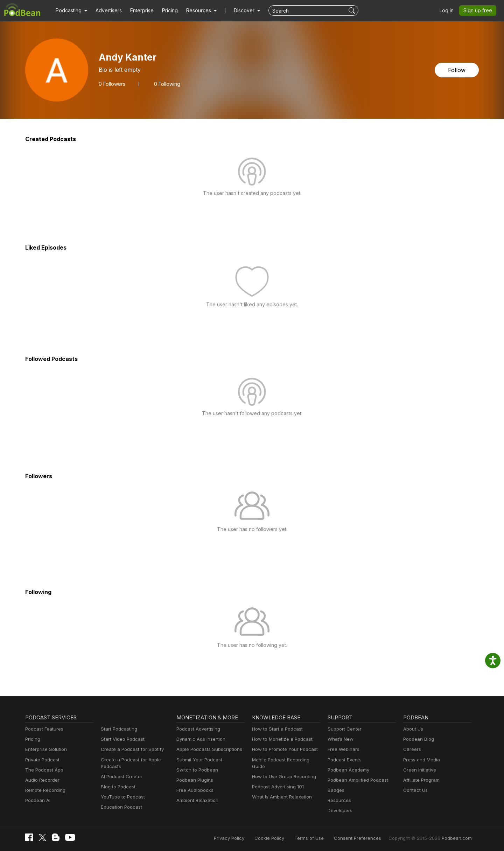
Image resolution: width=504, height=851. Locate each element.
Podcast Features (43, 729)
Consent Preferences (367, 838)
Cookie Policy (285, 838)
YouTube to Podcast (121, 797)
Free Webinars (343, 749)
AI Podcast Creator (120, 777)
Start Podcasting (118, 729)
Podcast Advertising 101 (277, 780)
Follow (457, 70)
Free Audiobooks (194, 790)
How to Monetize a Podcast (280, 739)
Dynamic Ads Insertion (199, 739)
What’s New (340, 739)
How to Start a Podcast (276, 729)
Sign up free (479, 11)
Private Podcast (41, 760)
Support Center (343, 729)
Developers (339, 811)
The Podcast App (43, 770)
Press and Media (421, 760)
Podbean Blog (418, 739)
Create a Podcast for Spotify (130, 749)
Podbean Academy (347, 770)
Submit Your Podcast (198, 760)
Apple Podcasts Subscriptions (207, 749)
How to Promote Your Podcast (283, 749)
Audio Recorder (41, 780)
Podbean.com (458, 838)
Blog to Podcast (117, 787)
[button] (71, 11)
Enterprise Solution (45, 749)
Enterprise (138, 11)
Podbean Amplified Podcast (356, 780)
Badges (335, 790)
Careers (411, 749)
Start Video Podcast (121, 739)
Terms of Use (322, 838)
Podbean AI (37, 800)
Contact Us (415, 790)
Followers (111, 84)
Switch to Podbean (196, 770)
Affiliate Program (420, 780)
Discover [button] (237, 11)
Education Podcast (120, 807)
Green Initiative (419, 770)
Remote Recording (44, 790)
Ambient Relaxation (196, 800)
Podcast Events (344, 760)
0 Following (165, 84)
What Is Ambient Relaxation (280, 790)
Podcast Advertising (197, 729)
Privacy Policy (247, 838)
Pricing (165, 11)
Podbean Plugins (194, 780)
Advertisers (106, 11)
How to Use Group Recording (282, 770)
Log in (449, 11)
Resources (339, 800)
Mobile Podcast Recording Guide (286, 760)
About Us (413, 729)
